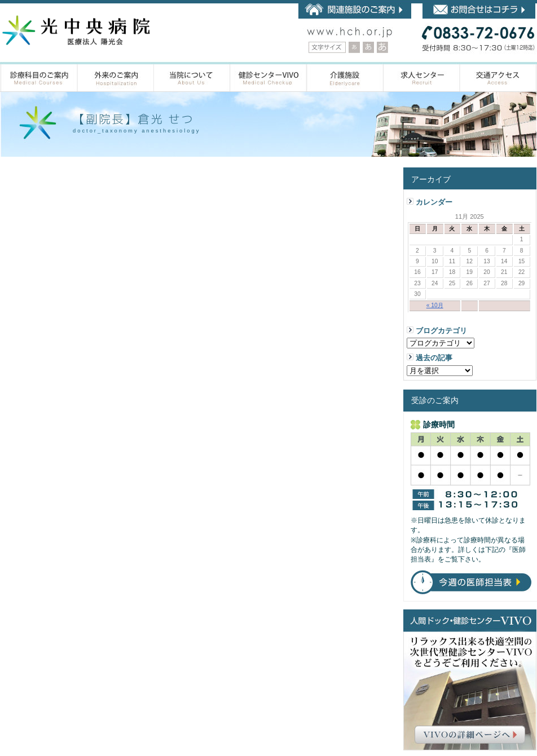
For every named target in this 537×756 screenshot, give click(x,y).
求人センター (422, 77)
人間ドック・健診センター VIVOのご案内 (268, 77)
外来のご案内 (116, 77)
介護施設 (345, 77)
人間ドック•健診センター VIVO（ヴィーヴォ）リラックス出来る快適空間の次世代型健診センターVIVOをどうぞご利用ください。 (470, 680)
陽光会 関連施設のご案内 (355, 11)
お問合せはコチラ (479, 11)
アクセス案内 (498, 77)
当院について (192, 77)
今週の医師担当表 (471, 582)
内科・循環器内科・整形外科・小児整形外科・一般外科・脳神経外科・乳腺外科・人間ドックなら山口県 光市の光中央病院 (76, 30)
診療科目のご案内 (39, 77)
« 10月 (435, 305)
